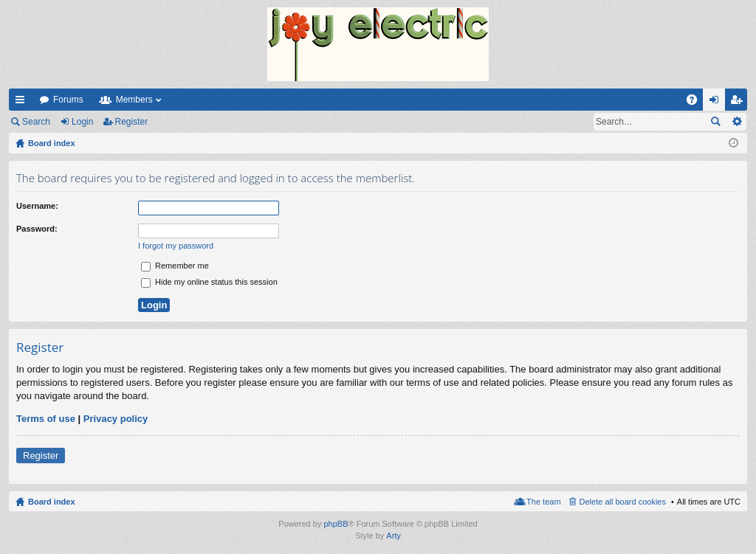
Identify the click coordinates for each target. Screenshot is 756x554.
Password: (37, 229)
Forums (68, 100)
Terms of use (46, 419)
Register (132, 122)
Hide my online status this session (209, 282)
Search (36, 122)
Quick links (23, 103)
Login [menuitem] (717, 103)
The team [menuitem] (543, 502)
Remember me (175, 266)
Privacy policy (116, 419)
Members (134, 100)
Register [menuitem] (739, 103)
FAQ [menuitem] (697, 103)
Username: (37, 206)
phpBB (336, 524)
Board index (52, 502)
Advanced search (736, 122)
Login (82, 122)
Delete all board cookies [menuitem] (623, 502)
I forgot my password (176, 246)
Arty (394, 536)
